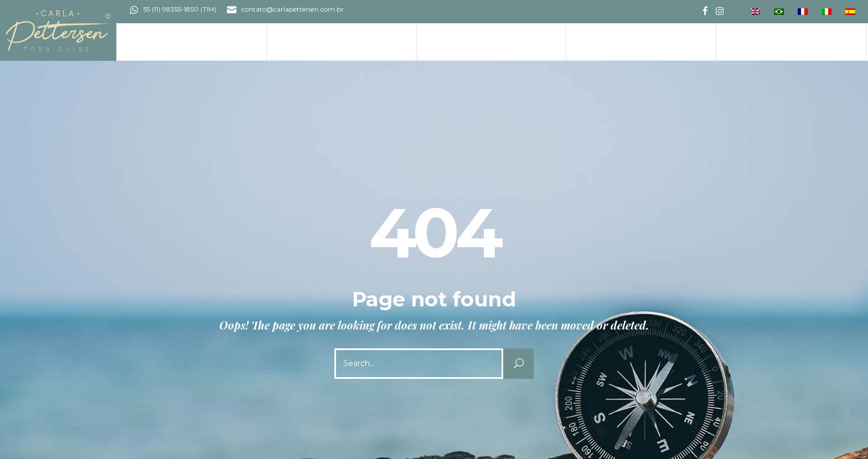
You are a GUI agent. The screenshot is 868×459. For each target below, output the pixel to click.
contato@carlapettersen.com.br (293, 9)
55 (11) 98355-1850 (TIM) (180, 9)
